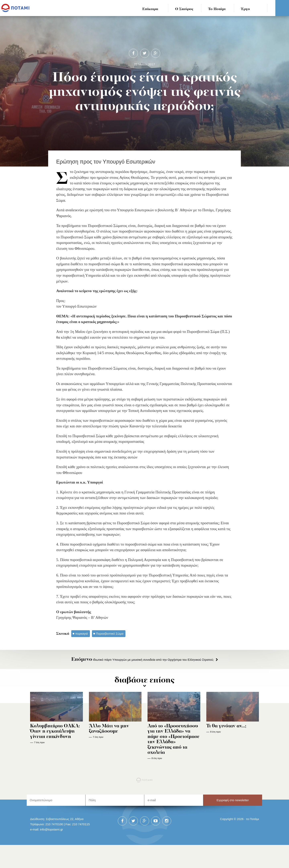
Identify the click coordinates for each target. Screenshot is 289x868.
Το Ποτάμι (217, 9)
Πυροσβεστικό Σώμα (110, 634)
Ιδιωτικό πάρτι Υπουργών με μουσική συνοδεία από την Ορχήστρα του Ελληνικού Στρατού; (143, 660)
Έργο (246, 9)
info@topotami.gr (51, 852)
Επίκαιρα (150, 9)
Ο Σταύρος (184, 9)
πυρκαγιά (82, 634)
